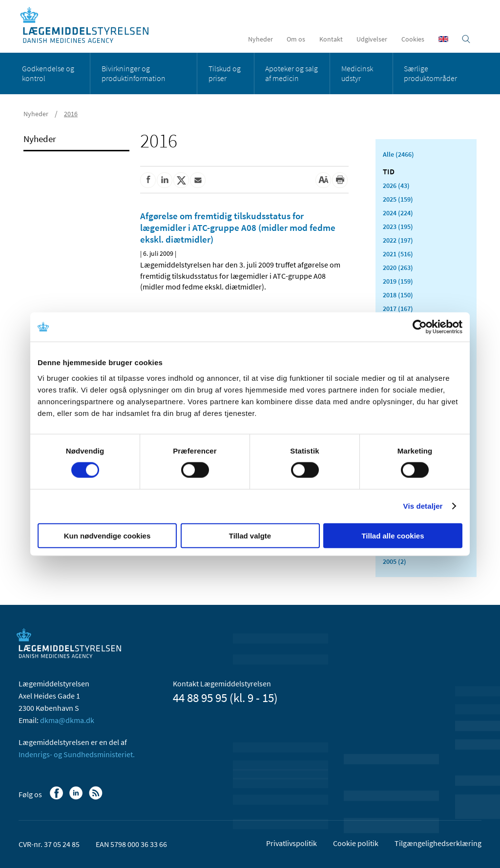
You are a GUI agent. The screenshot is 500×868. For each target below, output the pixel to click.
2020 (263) (398, 268)
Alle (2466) (398, 154)
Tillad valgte (250, 535)
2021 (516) (398, 254)
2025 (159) (398, 199)
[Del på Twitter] (181, 180)
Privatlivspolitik (292, 843)
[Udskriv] (340, 180)
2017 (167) (398, 309)
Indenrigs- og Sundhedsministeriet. (77, 754)
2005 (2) (395, 561)
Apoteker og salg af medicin (292, 73)
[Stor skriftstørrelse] (323, 180)
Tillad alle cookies (393, 535)
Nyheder (260, 39)
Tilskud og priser (225, 73)
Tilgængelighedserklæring (438, 843)
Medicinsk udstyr (357, 73)
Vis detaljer (423, 506)
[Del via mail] (198, 180)
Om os (296, 39)
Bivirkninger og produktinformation (134, 73)
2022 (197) (398, 240)
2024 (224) (398, 213)
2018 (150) (398, 295)
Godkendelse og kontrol (48, 73)
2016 (71, 114)
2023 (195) (398, 227)
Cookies (413, 39)
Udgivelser (372, 39)
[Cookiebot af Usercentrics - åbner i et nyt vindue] (420, 327)
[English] (443, 39)
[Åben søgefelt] (466, 39)
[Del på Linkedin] (165, 180)
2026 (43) (396, 186)
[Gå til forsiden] (90, 26)
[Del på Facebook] (148, 180)
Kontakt (331, 39)
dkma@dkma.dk (67, 720)
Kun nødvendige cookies (107, 535)
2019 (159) (398, 281)
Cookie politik (356, 843)
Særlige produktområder (430, 73)
